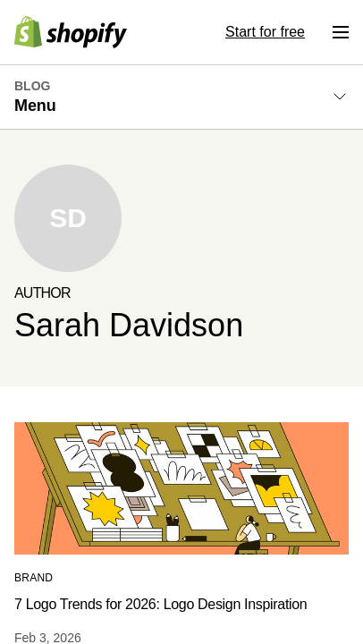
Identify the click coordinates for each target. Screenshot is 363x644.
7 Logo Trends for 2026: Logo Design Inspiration (160, 604)
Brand (34, 578)
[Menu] (341, 32)
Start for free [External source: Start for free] (265, 32)
